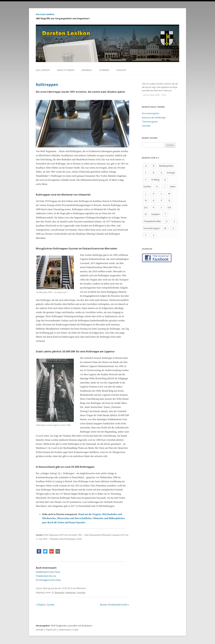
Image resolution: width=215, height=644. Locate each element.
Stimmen (104, 70)
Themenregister (150, 121)
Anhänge (87, 70)
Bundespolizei (166, 166)
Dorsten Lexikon (45, 14)
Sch (169, 207)
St (146, 214)
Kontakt (121, 70)
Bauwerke (59, 592)
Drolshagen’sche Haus (48, 580)
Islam (173, 186)
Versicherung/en (152, 228)
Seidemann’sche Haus (48, 572)
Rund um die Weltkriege (154, 117)
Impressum (51, 630)
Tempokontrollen (152, 221)
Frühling (155, 180)
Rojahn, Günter (45, 605)
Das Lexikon (43, 70)
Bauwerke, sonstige (76, 592)
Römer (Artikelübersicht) (115, 605)
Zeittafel (146, 126)
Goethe (147, 186)
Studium (156, 214)
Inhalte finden (66, 70)
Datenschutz (65, 630)
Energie (171, 173)
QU (146, 207)
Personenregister (150, 113)
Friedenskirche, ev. (46, 576)
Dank (76, 630)
